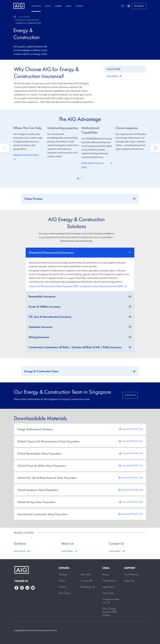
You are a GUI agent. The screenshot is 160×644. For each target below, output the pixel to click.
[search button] (122, 6)
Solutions (36, 6)
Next (155, 148)
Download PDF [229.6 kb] (133, 465)
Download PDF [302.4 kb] (132, 478)
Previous (5, 148)
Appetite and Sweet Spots (26, 157)
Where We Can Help (28, 128)
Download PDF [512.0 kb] (133, 429)
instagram (22, 588)
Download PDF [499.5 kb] (132, 514)
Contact (79, 6)
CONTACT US (130, 395)
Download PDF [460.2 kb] (132, 490)
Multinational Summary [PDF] (93, 165)
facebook (16, 588)
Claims (48, 6)
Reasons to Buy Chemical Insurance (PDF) (103, 286)
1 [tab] (78, 179)
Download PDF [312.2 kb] (133, 502)
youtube (33, 588)
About (69, 6)
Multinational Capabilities (90, 130)
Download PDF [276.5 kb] (133, 441)
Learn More (20, 551)
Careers (58, 6)
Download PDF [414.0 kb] (133, 453)
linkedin (27, 588)
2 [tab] (82, 179)
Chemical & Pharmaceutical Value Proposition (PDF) (54, 286)
